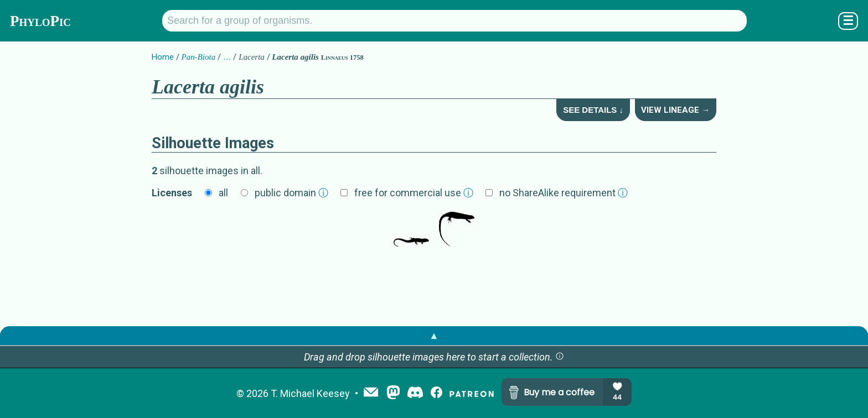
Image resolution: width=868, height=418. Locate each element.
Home (163, 57)
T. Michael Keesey (310, 393)
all (223, 193)
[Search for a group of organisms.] (454, 21)
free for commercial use (414, 193)
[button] (560, 357)
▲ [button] (434, 335)
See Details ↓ (593, 110)
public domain (291, 193)
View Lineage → (675, 110)
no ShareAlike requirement (564, 193)
